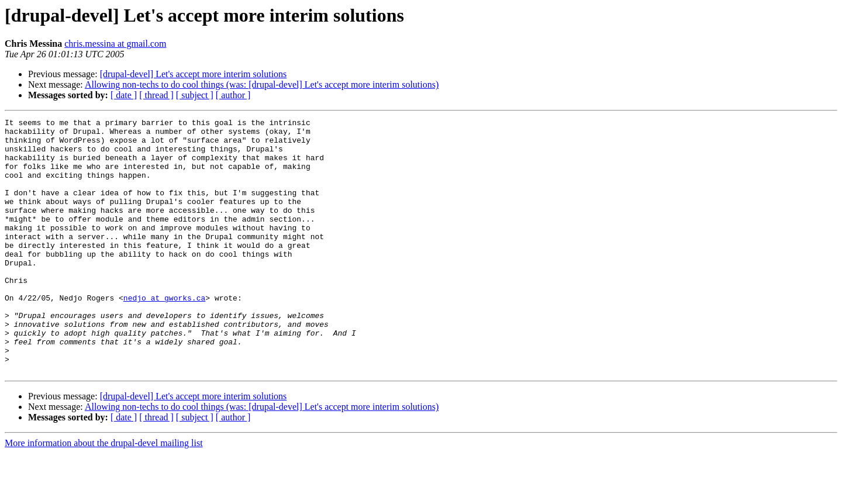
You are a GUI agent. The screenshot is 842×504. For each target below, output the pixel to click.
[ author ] (233, 95)
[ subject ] (195, 95)
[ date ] (124, 95)
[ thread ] (156, 95)
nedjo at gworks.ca (164, 334)
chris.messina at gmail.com (115, 44)
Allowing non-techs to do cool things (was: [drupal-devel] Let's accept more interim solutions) (262, 84)
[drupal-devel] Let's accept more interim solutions (194, 74)
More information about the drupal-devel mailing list (104, 494)
